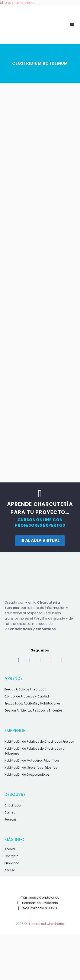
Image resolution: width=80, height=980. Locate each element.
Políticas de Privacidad (40, 903)
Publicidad (12, 863)
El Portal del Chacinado (46, 924)
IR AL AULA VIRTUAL (40, 540)
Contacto (12, 856)
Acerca (10, 849)
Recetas (10, 820)
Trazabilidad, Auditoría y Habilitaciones (33, 704)
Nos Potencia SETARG (40, 908)
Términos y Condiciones (40, 898)
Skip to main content (17, 3)
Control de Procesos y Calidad (27, 697)
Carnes (10, 813)
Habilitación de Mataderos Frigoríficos (32, 761)
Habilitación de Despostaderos (27, 775)
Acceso (10, 870)
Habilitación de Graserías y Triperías (31, 768)
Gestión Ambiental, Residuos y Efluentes (33, 711)
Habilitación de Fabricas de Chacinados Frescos (39, 742)
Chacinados (13, 806)
